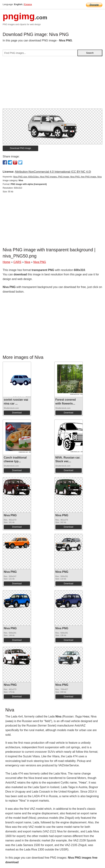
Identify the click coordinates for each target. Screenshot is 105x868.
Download (17, 413)
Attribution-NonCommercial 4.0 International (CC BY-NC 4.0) (53, 172)
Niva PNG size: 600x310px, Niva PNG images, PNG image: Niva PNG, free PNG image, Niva (57, 177)
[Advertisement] (52, 84)
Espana (28, 4)
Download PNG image (21, 148)
